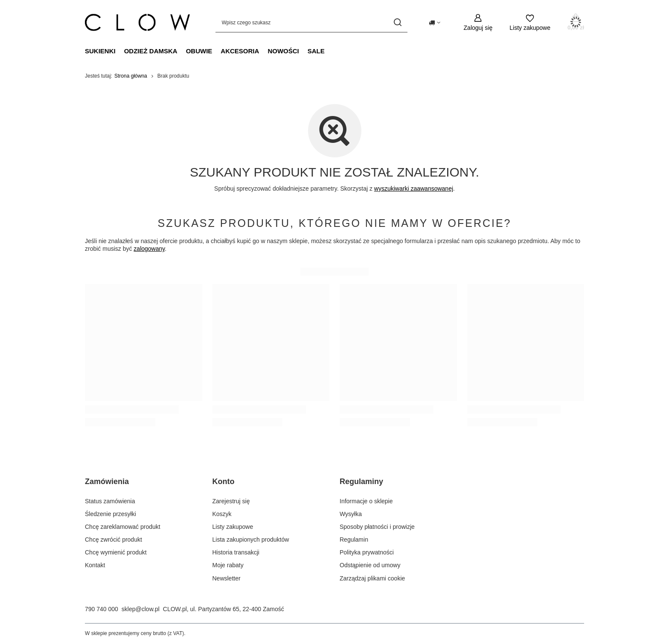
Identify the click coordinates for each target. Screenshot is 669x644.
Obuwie (199, 51)
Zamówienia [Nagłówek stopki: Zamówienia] (107, 482)
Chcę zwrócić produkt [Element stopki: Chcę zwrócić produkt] (113, 540)
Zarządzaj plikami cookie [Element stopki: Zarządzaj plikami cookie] (372, 578)
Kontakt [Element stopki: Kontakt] (95, 565)
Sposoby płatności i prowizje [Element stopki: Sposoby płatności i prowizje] (377, 527)
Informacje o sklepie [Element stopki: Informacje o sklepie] (366, 501)
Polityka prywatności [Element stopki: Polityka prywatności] (367, 552)
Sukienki (100, 51)
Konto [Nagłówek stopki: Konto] (224, 482)
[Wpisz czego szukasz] (311, 22)
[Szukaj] (398, 22)
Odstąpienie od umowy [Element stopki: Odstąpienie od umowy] (370, 565)
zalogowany (149, 249)
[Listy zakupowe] (530, 22)
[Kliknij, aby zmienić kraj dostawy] (435, 23)
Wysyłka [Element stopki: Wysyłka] (351, 514)
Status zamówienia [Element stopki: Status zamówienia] (110, 501)
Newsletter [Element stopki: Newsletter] (227, 578)
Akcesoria (240, 51)
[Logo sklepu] (137, 22)
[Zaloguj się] (478, 22)
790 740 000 (102, 609)
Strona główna (131, 76)
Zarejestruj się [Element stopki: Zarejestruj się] (231, 501)
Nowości (283, 51)
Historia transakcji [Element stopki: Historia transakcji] (236, 552)
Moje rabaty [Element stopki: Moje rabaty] (228, 565)
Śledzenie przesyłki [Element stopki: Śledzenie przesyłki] (111, 514)
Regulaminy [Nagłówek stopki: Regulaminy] (361, 482)
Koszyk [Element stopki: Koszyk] (222, 514)
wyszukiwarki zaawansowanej (414, 189)
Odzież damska (151, 51)
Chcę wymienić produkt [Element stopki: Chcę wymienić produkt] (116, 552)
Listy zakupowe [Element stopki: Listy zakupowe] (233, 527)
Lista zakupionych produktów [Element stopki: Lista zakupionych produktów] (251, 540)
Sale (316, 51)
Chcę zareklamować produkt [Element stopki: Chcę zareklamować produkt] (123, 527)
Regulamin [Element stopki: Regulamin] (354, 540)
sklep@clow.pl (141, 609)
